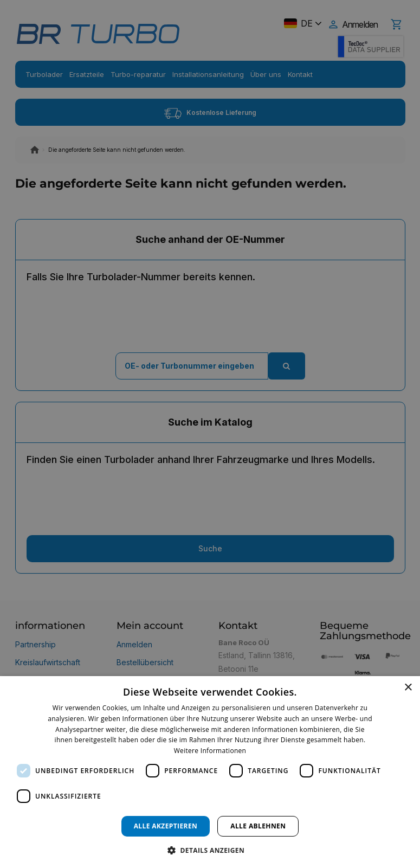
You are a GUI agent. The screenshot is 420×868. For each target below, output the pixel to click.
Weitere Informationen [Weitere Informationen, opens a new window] (210, 751)
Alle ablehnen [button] (258, 826)
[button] (210, 850)
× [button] (408, 688)
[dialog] (210, 772)
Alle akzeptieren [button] (166, 826)
